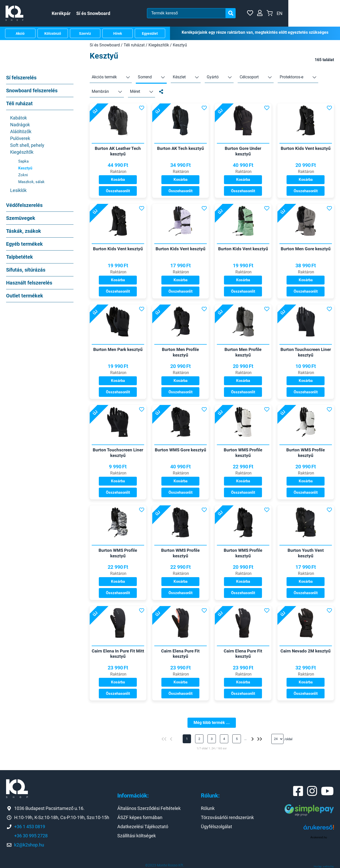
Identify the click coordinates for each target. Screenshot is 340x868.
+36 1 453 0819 (30, 827)
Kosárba (118, 177)
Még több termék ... (212, 723)
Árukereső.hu (319, 837)
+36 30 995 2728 (31, 836)
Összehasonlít (118, 189)
